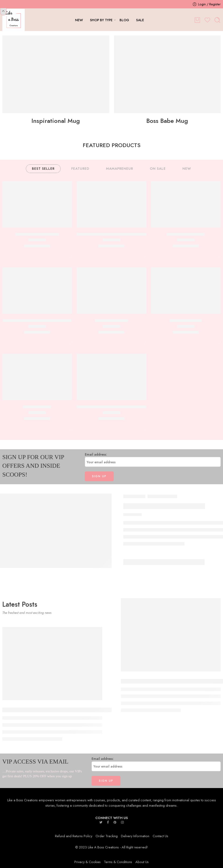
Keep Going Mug (37, 407)
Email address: (153, 459)
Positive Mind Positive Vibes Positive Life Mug (114, 407)
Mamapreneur (162, 496)
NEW (79, 20)
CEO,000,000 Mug (186, 321)
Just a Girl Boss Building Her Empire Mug (37, 321)
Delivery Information (135, 836)
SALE (140, 20)
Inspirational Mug (56, 121)
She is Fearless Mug (111, 321)
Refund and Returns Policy (74, 836)
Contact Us (160, 836)
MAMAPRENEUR (120, 168)
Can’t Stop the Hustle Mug (37, 234)
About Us (142, 862)
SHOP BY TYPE (101, 20)
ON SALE (158, 168)
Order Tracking (107, 836)
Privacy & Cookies (87, 862)
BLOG (124, 20)
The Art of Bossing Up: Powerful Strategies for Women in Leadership (74, 710)
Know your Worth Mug (186, 234)
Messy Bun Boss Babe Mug (164, 506)
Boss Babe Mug (167, 121)
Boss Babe (134, 496)
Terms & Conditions (118, 862)
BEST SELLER (43, 168)
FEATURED (80, 168)
